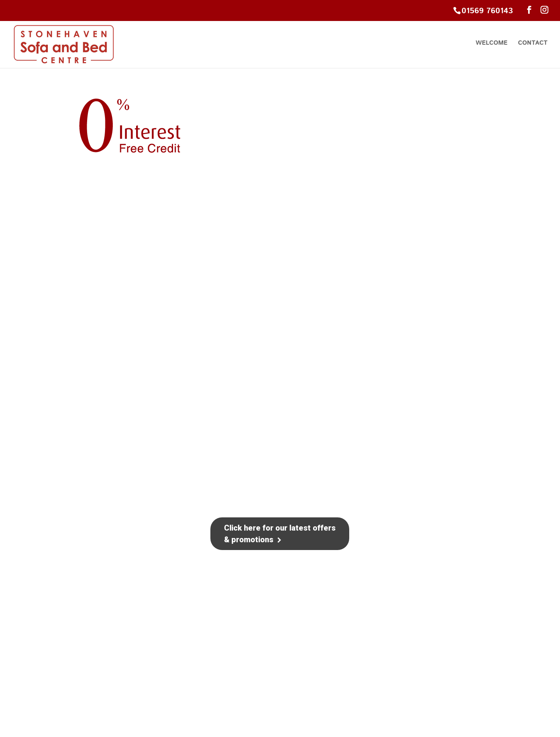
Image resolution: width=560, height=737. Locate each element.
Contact (533, 44)
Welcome (492, 44)
